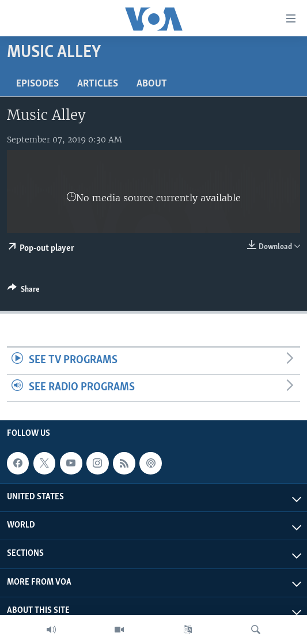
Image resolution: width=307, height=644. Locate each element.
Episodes (37, 84)
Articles (98, 84)
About (152, 84)
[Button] (24, 291)
